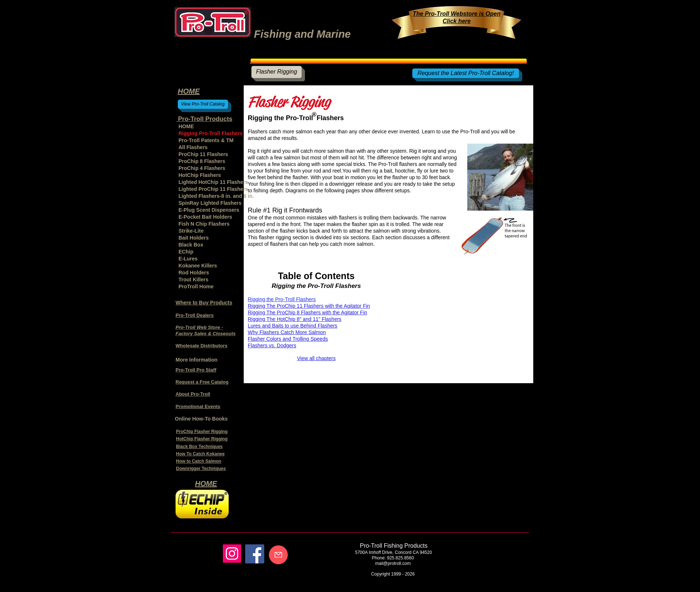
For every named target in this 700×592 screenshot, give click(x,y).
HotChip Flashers (200, 175)
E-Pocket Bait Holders (205, 217)
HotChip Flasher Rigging (202, 439)
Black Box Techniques (199, 447)
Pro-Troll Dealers (195, 315)
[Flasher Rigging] (277, 72)
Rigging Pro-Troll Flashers (211, 133)
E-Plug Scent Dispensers (209, 210)
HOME (186, 126)
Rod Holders (194, 273)
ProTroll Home (196, 286)
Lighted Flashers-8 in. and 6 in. (214, 196)
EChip (186, 252)
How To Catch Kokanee (200, 454)
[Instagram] (232, 554)
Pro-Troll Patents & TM (206, 140)
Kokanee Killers (198, 266)
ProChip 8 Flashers (202, 161)
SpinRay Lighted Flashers (210, 203)
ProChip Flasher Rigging (202, 432)
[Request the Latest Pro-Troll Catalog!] (466, 73)
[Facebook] (255, 554)
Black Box (191, 245)
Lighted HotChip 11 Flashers (213, 182)
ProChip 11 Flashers (203, 154)
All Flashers (193, 147)
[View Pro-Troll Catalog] (203, 104)
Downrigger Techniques (201, 469)
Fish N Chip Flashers (204, 224)
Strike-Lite (191, 231)
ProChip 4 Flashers (202, 168)
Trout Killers (194, 280)
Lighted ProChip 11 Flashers (213, 189)
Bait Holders (194, 238)
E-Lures (188, 259)
